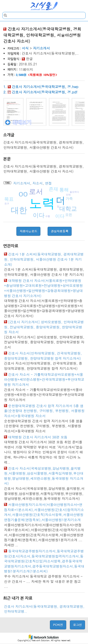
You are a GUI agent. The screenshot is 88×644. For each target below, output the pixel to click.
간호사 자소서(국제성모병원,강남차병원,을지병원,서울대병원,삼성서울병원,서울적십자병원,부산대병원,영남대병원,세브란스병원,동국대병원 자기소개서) (44, 476)
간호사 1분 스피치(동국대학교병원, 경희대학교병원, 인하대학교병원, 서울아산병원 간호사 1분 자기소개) (44, 259)
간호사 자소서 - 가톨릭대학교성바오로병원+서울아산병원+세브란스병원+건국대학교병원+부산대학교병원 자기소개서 (44, 379)
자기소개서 (41, 48)
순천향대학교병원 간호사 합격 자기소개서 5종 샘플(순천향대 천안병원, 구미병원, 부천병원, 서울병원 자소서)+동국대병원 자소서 (44, 411)
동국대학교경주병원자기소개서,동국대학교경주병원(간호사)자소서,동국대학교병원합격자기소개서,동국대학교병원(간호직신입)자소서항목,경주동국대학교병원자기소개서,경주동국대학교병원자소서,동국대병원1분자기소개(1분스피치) (44, 561)
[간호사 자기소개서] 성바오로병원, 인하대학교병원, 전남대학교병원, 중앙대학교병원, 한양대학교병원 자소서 (44, 327)
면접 (48, 183)
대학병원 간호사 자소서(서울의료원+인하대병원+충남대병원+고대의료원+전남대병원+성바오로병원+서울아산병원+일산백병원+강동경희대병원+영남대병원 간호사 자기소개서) (43, 288)
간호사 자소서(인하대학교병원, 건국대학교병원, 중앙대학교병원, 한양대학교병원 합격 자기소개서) (43, 356)
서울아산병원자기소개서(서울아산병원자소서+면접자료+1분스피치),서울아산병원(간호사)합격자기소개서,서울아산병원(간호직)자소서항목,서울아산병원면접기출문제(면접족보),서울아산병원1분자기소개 (44, 512)
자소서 (37, 183)
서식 (25, 48)
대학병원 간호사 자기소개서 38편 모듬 (38, 437)
